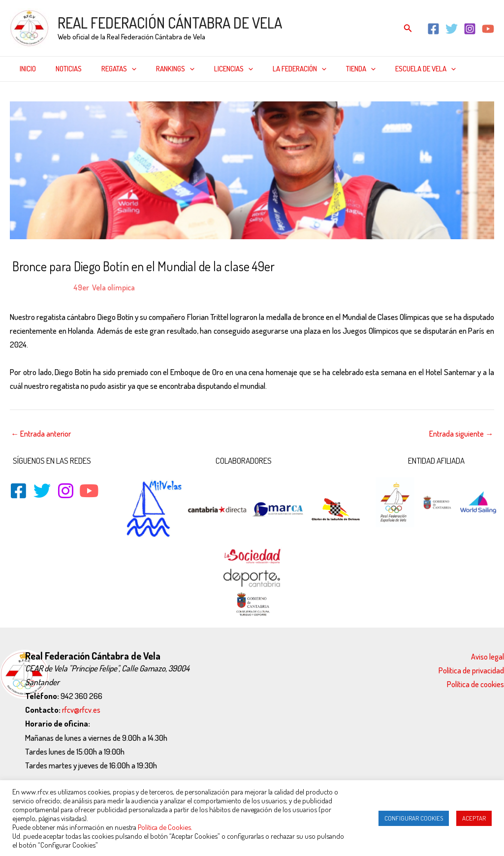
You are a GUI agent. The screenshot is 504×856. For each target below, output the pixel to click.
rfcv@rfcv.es (82, 710)
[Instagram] (470, 29)
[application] (119, 69)
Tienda (329, 69)
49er (81, 287)
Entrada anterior (42, 433)
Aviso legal (487, 656)
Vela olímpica (116, 287)
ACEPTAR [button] (474, 818)
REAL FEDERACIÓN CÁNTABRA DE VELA (170, 23)
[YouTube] (488, 29)
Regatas (107, 69)
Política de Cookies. (165, 827)
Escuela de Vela (389, 69)
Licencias (211, 69)
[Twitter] (452, 29)
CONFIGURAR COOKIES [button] (414, 818)
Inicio (25, 69)
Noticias (61, 69)
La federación (272, 69)
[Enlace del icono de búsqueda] (408, 28)
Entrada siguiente (460, 433)
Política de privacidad (471, 670)
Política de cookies (475, 684)
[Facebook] (433, 29)
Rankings (158, 69)
